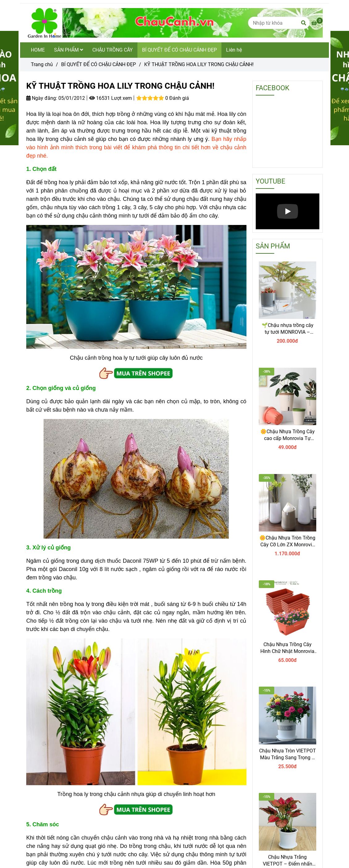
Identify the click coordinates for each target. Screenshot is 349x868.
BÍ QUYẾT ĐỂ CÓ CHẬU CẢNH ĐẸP (179, 50)
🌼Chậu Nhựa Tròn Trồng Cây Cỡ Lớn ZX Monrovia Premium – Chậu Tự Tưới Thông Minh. (287, 542)
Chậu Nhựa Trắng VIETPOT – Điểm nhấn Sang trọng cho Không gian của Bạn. (288, 861)
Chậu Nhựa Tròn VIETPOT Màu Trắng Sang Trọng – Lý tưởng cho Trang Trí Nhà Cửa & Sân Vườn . (288, 754)
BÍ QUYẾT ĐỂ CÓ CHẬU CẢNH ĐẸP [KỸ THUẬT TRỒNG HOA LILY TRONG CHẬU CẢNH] (99, 64)
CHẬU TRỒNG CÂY (113, 50)
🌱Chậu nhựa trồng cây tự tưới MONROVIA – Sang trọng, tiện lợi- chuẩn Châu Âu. (288, 329)
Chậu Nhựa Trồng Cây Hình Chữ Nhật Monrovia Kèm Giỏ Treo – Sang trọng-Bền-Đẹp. (287, 648)
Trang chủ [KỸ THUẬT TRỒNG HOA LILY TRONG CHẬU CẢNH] (42, 64)
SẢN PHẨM (69, 50)
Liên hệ (234, 50)
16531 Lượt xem (111, 98)
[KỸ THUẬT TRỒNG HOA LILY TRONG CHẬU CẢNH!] (174, 23)
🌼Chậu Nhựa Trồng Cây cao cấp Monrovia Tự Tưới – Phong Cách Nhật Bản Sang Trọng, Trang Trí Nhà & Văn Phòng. (288, 435)
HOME (38, 50)
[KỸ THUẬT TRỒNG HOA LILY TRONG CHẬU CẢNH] (317, 23)
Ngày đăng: (42, 98)
